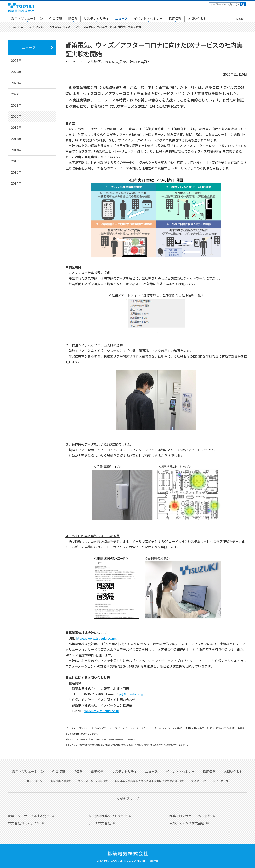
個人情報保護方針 (61, 781)
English (240, 18)
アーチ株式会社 (100, 823)
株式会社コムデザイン (24, 823)
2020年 (16, 116)
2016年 (16, 161)
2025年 (16, 60)
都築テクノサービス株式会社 (29, 816)
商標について (199, 781)
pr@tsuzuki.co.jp (131, 694)
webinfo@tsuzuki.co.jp (102, 711)
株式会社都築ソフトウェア (108, 816)
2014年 (16, 183)
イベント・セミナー (148, 18)
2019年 (16, 127)
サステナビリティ (96, 18)
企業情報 (56, 18)
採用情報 (175, 18)
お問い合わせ (197, 18)
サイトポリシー (36, 781)
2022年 (16, 94)
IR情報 (73, 18)
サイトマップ (221, 781)
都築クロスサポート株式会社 (190, 816)
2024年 (16, 72)
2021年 (16, 105)
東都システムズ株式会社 (187, 823)
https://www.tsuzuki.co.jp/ (96, 638)
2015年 (16, 172)
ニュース (121, 18)
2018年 (16, 139)
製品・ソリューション (27, 18)
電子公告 (97, 771)
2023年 (16, 83)
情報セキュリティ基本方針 (93, 781)
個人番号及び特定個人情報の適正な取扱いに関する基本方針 (150, 781)
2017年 (16, 150)
